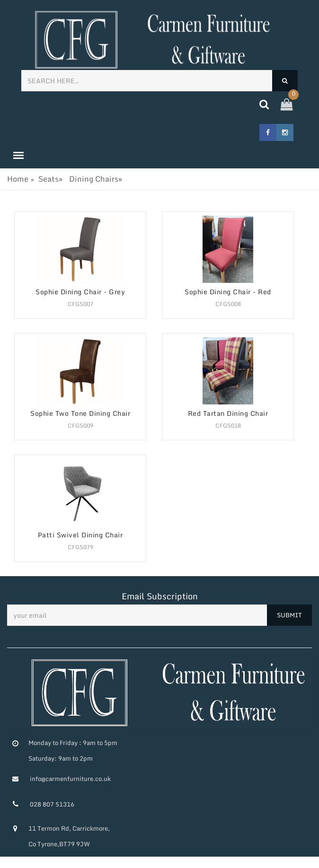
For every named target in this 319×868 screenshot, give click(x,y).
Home (18, 179)
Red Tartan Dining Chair (228, 414)
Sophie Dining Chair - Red (228, 292)
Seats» (50, 179)
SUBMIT (289, 615)
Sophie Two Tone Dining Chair (80, 414)
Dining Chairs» (96, 179)
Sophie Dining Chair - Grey (80, 292)
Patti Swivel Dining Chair (80, 535)
